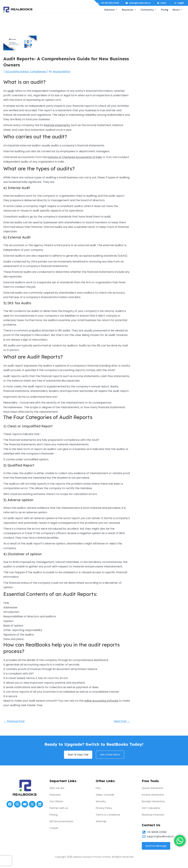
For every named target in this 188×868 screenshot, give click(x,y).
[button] (162, 3)
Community (149, 10)
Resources (129, 10)
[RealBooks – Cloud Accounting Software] (18, 10)
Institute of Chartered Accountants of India (76, 157)
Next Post (122, 721)
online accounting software (102, 701)
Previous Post (15, 721)
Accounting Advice (18, 72)
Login (179, 3)
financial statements (57, 125)
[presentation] (6, 861)
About (178, 10)
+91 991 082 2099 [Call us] (108, 3)
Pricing (165, 10)
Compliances (40, 72)
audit (11, 91)
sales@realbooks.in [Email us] (138, 3)
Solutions (111, 10)
